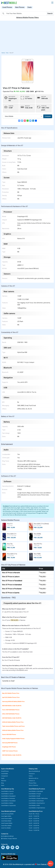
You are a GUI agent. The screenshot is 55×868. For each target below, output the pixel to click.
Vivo (7, 53)
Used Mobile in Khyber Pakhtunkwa (38, 798)
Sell (51, 864)
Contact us (32, 781)
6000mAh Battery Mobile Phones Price (13, 722)
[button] (52, 3)
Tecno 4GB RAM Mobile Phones (11, 710)
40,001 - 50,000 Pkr (34, 821)
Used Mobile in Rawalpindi (8, 796)
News (3, 785)
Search (50, 13)
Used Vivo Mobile (6, 828)
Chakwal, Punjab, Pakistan (9, 839)
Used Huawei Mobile (7, 823)
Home (3, 53)
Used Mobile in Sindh (34, 796)
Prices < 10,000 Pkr (34, 830)
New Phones (20, 7)
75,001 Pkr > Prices (34, 814)
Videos (31, 776)
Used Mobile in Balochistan (36, 801)
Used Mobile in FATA (34, 806)
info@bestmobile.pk (7, 836)
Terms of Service (33, 785)
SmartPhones (5, 771)
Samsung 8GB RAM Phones (10, 743)
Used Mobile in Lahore (7, 794)
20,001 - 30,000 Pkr (34, 826)
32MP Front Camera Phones (10, 751)
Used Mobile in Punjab (35, 794)
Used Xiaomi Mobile (7, 819)
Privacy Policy (33, 783)
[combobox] (23, 116)
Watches (4, 781)
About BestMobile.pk (34, 771)
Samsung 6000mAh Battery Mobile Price (13, 702)
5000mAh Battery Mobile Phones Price (13, 730)
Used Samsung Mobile (7, 814)
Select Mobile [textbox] (9, 116)
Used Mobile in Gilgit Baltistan (37, 808)
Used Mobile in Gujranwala (8, 806)
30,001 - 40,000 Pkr (34, 823)
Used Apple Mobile (6, 816)
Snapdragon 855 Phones (9, 747)
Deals (30, 7)
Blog (2, 783)
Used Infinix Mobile (6, 826)
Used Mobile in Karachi (7, 791)
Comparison (5, 776)
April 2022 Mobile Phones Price (11, 697)
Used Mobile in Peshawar (8, 798)
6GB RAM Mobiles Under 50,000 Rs (12, 718)
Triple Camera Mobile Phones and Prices (13, 726)
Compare (48, 116)
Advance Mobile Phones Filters (27, 18)
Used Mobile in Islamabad (36, 791)
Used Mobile (5, 774)
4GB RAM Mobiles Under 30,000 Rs (12, 755)
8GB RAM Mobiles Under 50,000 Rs (12, 706)
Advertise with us (33, 778)
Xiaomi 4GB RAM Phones (9, 734)
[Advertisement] (27, 37)
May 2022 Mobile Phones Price (11, 693)
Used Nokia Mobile (6, 821)
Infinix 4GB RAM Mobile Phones (11, 714)
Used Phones (7, 7)
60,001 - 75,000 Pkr (34, 816)
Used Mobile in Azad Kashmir (37, 803)
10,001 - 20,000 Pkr (34, 828)
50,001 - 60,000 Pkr (34, 819)
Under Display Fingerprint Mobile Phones (13, 739)
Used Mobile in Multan (7, 803)
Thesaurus (32, 774)
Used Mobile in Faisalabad (8, 801)
